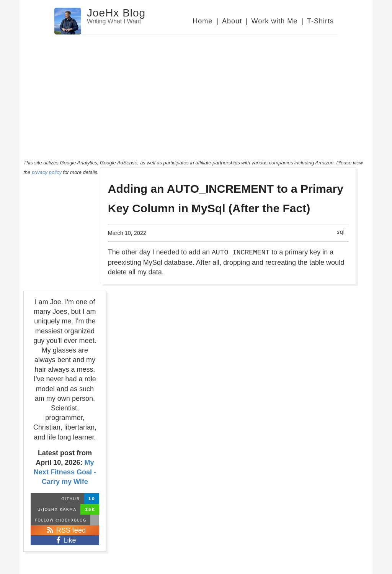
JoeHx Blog (116, 13)
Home (203, 21)
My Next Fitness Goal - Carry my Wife (65, 472)
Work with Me (275, 21)
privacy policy (47, 172)
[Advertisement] (196, 92)
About (232, 21)
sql (341, 232)
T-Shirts (320, 21)
